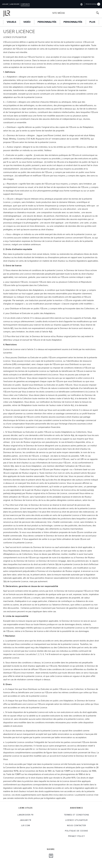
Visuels (11, 22)
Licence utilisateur (77, 820)
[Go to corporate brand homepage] (12, 13)
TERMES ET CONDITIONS (77, 815)
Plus (92, 22)
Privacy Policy (76, 836)
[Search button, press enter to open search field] (97, 13)
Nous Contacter (77, 826)
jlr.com (25, 826)
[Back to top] (51, 856)
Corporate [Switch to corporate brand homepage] (25, 4)
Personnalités (47, 22)
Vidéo (27, 22)
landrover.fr (25, 815)
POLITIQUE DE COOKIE (76, 831)
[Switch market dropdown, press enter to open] (81, 4)
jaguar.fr (26, 820)
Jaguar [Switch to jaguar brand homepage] (5, 4)
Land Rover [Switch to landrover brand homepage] (14, 4)
